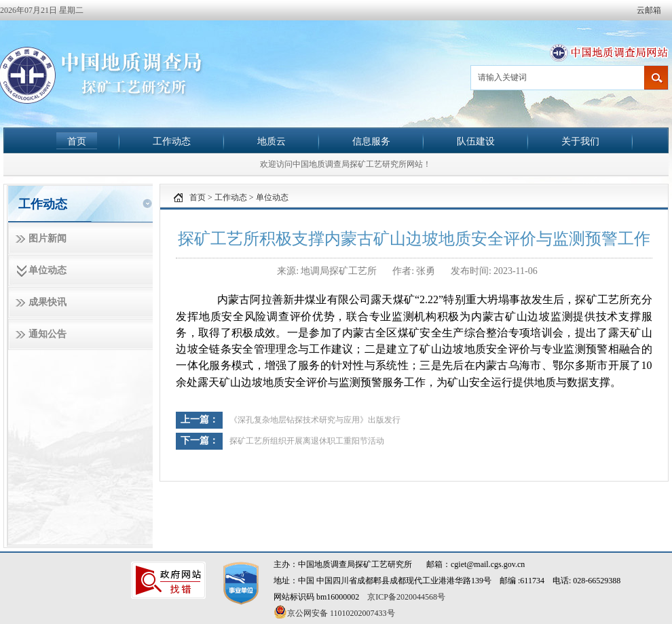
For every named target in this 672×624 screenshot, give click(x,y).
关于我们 (580, 141)
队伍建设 (476, 141)
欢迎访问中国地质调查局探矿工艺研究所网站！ (346, 164)
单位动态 (48, 270)
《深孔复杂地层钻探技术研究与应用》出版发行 (315, 420)
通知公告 (48, 334)
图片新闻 (48, 238)
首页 (77, 141)
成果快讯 (48, 302)
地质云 (272, 141)
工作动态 (172, 141)
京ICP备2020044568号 (406, 597)
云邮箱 (649, 10)
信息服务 (371, 141)
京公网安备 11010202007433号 (334, 612)
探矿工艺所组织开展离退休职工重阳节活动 (307, 441)
